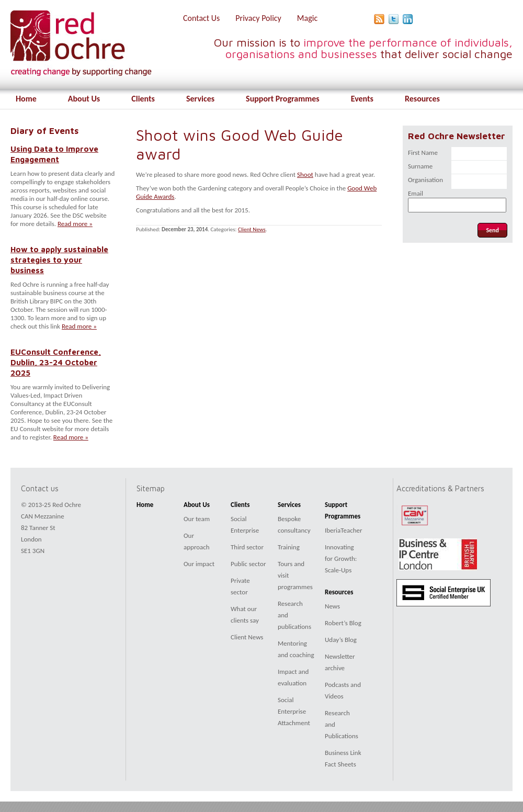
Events (362, 99)
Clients (143, 99)
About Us (84, 99)
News (332, 606)
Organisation (425, 180)
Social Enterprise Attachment (294, 711)
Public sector (248, 564)
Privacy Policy (258, 18)
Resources (422, 99)
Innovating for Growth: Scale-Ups (341, 559)
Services (200, 99)
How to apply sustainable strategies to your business (59, 260)
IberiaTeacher (344, 530)
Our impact (199, 564)
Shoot (305, 174)
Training (289, 547)
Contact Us (201, 18)
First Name (423, 153)
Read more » (75, 224)
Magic (307, 18)
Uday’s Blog (341, 640)
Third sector (247, 547)
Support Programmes (283, 99)
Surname (420, 166)
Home (26, 99)
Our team (197, 519)
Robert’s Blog (343, 623)
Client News (252, 229)
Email (416, 193)
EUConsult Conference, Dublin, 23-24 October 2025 (56, 362)
